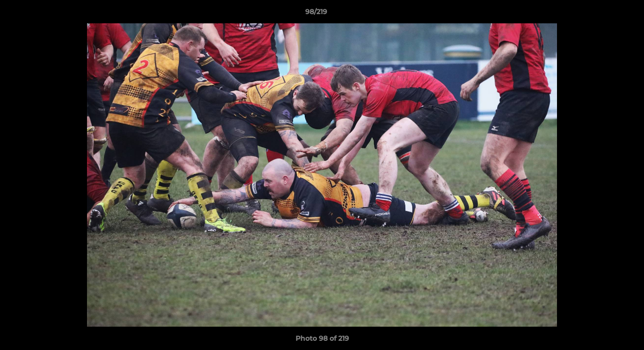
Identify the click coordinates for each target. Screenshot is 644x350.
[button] (603, 14)
